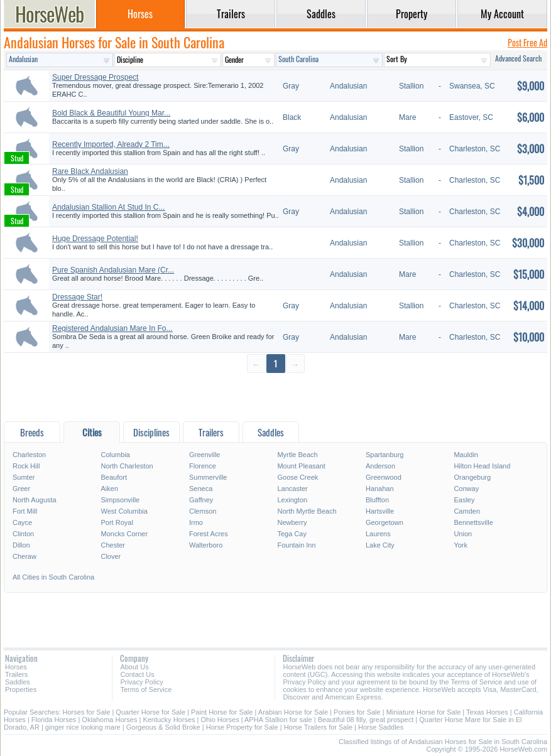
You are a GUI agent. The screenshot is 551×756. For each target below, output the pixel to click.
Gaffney (201, 500)
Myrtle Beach (297, 455)
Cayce (22, 522)
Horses (16, 667)
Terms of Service (146, 689)
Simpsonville (120, 500)
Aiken (109, 489)
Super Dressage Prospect (95, 77)
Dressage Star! (77, 297)
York (461, 545)
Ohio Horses (220, 720)
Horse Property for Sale (242, 727)
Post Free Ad (527, 42)
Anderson (380, 466)
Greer (21, 489)
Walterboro (206, 545)
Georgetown (385, 522)
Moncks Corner (124, 534)
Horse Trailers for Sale (318, 727)
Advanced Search (518, 58)
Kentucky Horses (169, 720)
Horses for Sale (87, 712)
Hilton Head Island (482, 466)
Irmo (196, 522)
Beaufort (114, 477)
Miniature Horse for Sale (424, 712)
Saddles (18, 682)
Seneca (201, 489)
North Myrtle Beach (307, 511)
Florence (203, 466)
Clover (111, 556)
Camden (467, 511)
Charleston (29, 455)
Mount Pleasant (301, 466)
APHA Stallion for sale (278, 720)
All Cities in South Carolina (53, 577)
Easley (464, 500)
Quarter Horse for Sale (150, 712)
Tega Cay (292, 534)
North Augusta (35, 500)
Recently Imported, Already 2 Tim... (111, 144)
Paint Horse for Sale (222, 712)
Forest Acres (209, 534)
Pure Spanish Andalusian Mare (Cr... (113, 270)
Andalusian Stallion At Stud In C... (108, 207)
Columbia (115, 455)
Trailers (16, 674)
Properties (21, 689)
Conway (466, 489)
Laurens (378, 534)
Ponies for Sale (357, 712)
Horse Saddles (381, 727)
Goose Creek (297, 477)
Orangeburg (472, 477)
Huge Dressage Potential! (95, 239)
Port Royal (117, 522)
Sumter (24, 477)
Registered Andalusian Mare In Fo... (112, 328)
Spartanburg (385, 455)
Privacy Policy (141, 682)
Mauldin (466, 455)
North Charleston (127, 466)
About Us (134, 667)
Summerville (208, 477)
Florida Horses (54, 720)
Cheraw (25, 556)
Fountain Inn (296, 545)
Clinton (23, 534)
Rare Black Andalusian (90, 171)
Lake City (380, 545)
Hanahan (380, 489)
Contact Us (137, 674)
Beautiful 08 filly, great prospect (366, 720)
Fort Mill (25, 511)
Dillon (21, 545)
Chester (113, 545)
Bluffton (377, 500)
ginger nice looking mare (83, 727)
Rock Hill (26, 466)
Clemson (203, 511)
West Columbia (124, 511)
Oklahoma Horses (109, 720)
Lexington (292, 500)
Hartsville (380, 511)
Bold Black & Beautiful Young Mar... (111, 113)
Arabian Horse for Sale (293, 712)
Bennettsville (473, 522)
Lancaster (292, 489)
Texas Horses (487, 712)
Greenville (205, 455)
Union (463, 534)
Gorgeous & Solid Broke (163, 727)
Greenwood (384, 477)
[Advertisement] (275, 397)
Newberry (292, 522)
